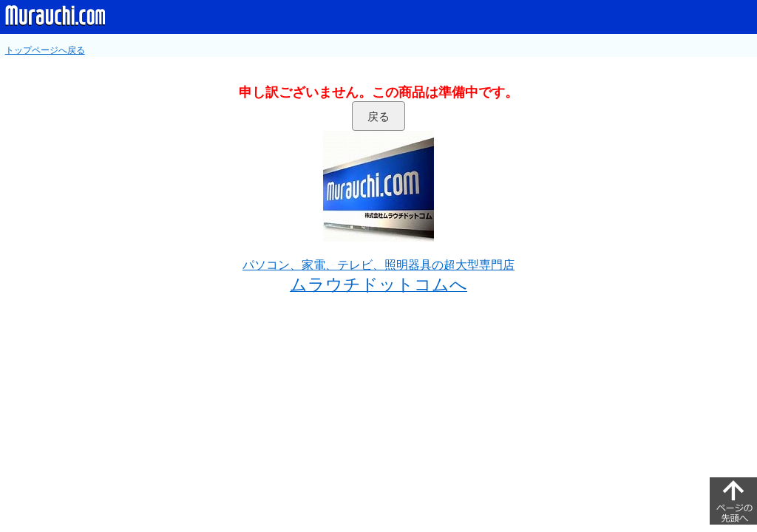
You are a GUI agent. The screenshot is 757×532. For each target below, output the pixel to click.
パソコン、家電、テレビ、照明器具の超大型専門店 (378, 265)
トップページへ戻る (45, 50)
